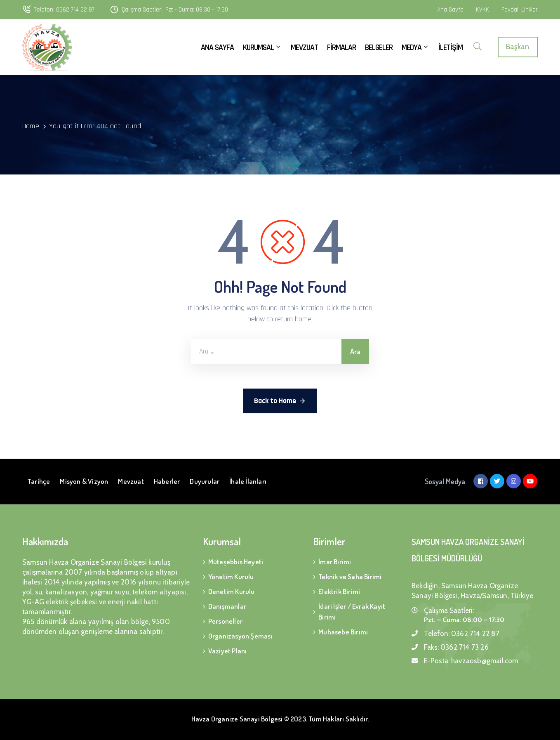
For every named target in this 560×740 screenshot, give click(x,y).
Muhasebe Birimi (343, 632)
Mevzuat (131, 481)
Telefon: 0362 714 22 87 (64, 10)
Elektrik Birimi (339, 591)
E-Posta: (471, 661)
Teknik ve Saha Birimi (350, 576)
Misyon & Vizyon (84, 481)
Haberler (167, 481)
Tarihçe (39, 481)
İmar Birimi (335, 562)
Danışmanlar (227, 606)
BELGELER (379, 47)
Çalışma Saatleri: (449, 610)
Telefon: (462, 634)
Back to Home (280, 401)
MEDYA (415, 47)
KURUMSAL (262, 47)
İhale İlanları (248, 481)
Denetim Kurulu (232, 591)
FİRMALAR (341, 47)
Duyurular (205, 481)
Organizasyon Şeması (240, 636)
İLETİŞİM (451, 47)
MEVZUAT (304, 47)
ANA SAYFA (217, 47)
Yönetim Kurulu (231, 576)
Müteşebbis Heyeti (236, 562)
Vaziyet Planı (228, 651)
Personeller (225, 621)
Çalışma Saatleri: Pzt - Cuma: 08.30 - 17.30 (175, 10)
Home (31, 126)
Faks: (456, 647)
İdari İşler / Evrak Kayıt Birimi (352, 612)
